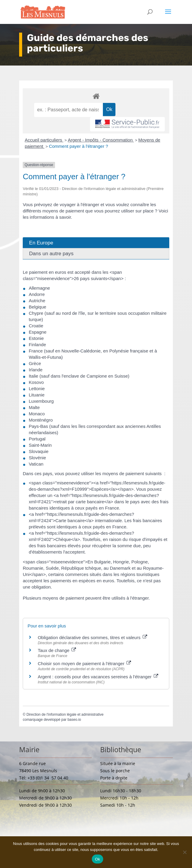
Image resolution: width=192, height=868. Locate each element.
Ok (97, 859)
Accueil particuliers (44, 140)
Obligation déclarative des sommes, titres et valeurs (92, 637)
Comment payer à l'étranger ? (78, 146)
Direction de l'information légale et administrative (65, 715)
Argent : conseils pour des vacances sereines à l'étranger (98, 677)
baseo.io (74, 720)
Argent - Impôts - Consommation (101, 140)
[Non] (185, 852)
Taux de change (57, 650)
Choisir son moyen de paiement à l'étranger (84, 663)
